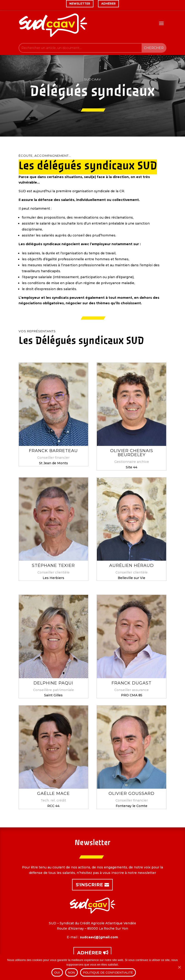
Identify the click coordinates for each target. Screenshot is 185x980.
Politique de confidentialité (108, 973)
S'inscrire (89, 885)
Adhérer (89, 953)
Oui (57, 973)
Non (72, 973)
